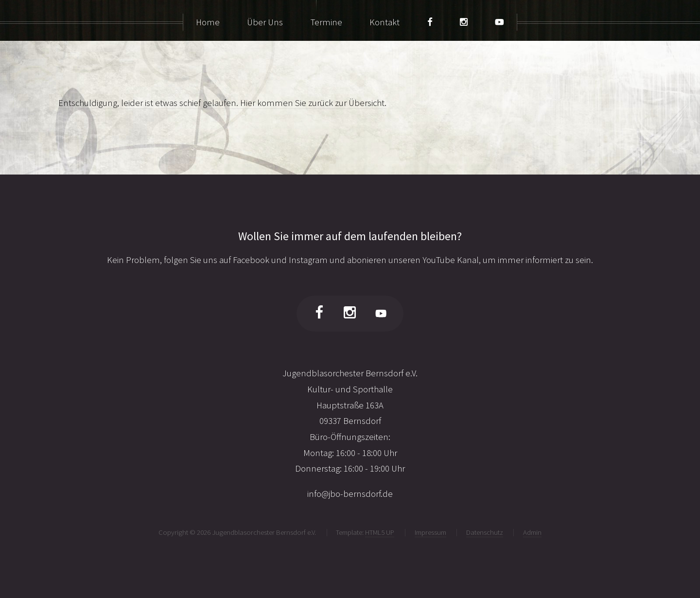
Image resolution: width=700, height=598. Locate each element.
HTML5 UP (380, 532)
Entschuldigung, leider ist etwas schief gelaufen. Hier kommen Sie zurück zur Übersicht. (222, 103)
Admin (532, 532)
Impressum (430, 532)
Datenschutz (485, 532)
